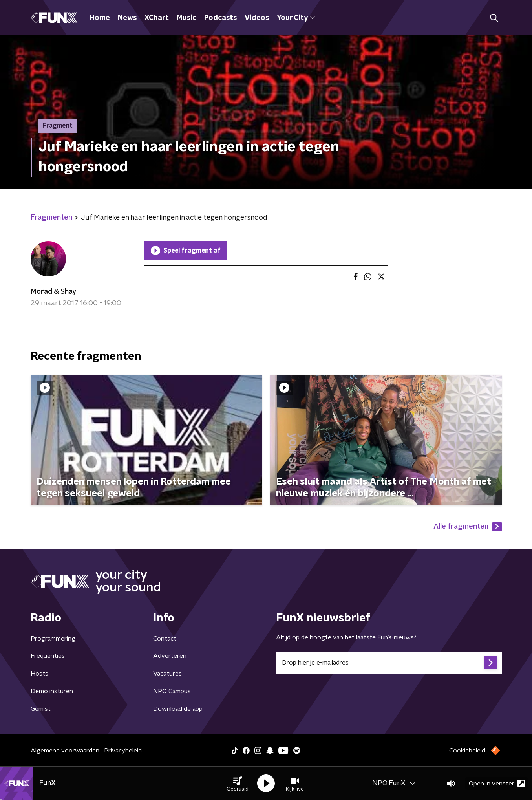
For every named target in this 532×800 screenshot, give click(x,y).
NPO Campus (172, 691)
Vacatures (167, 674)
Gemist (41, 709)
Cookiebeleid (467, 751)
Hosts (39, 674)
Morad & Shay (53, 292)
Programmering (53, 639)
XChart (157, 18)
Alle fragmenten (468, 527)
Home (100, 18)
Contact (165, 639)
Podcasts (220, 18)
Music (186, 18)
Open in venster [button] (497, 783)
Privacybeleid (123, 751)
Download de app (178, 709)
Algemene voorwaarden (65, 751)
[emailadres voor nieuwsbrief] (389, 663)
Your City (296, 18)
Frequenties (48, 656)
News (127, 18)
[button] (238, 784)
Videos (257, 18)
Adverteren (170, 656)
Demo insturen (52, 691)
